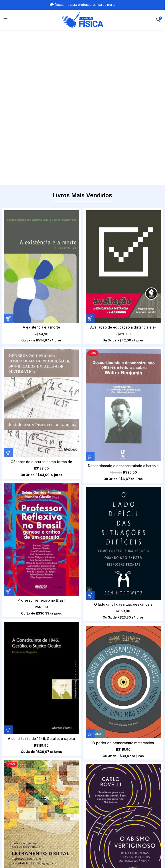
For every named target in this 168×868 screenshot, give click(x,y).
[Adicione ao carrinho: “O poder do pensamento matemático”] (8, 515)
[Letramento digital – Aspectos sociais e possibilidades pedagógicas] (98, 465)
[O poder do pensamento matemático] (42, 463)
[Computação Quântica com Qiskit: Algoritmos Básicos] (42, 680)
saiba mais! (107, 5)
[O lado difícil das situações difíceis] (98, 365)
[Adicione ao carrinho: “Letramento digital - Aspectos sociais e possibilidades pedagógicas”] (65, 518)
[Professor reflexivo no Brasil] (42, 365)
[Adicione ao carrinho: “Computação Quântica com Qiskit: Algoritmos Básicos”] (8, 731)
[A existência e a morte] (42, 267)
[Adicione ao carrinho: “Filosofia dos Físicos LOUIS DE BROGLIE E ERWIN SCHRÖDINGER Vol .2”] (90, 731)
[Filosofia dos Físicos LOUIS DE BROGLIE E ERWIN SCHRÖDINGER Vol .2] (123, 680)
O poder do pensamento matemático (42, 523)
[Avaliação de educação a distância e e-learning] (98, 267)
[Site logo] (82, 19)
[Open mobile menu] (6, 20)
